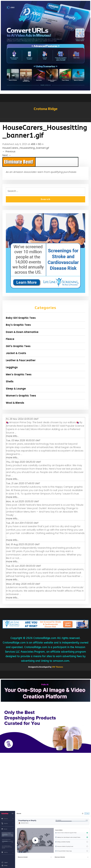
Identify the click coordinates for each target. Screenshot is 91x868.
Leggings (12, 367)
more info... (12, 436)
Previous (9, 151)
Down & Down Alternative (22, 332)
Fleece (10, 339)
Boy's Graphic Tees (18, 325)
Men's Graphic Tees (19, 374)
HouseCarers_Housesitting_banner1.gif (26, 148)
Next (7, 155)
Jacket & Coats (16, 353)
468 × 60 (36, 144)
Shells (10, 381)
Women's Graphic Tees (21, 396)
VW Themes (57, 667)
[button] (45, 121)
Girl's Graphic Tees (18, 346)
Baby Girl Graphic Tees (21, 318)
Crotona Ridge (46, 109)
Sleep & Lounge (16, 389)
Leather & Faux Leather (21, 360)
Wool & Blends (15, 403)
